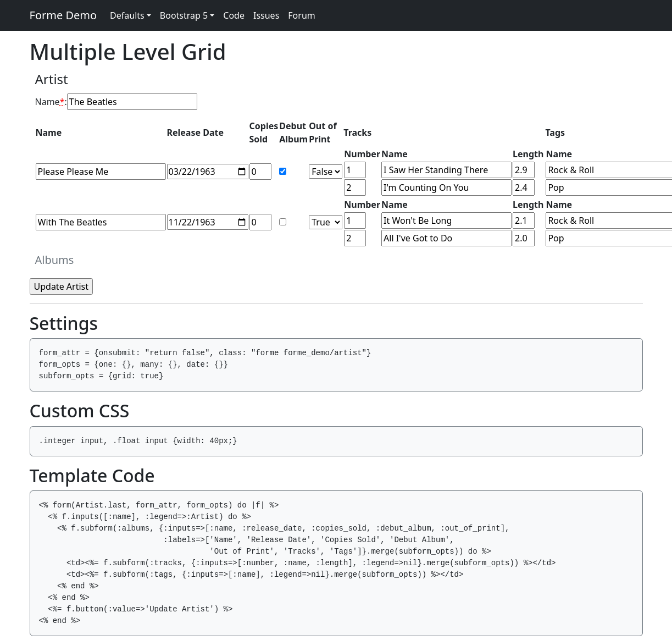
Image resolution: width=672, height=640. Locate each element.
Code (234, 15)
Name (50, 102)
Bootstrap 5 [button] (184, 15)
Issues (266, 15)
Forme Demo (63, 15)
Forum (301, 15)
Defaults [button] (127, 15)
